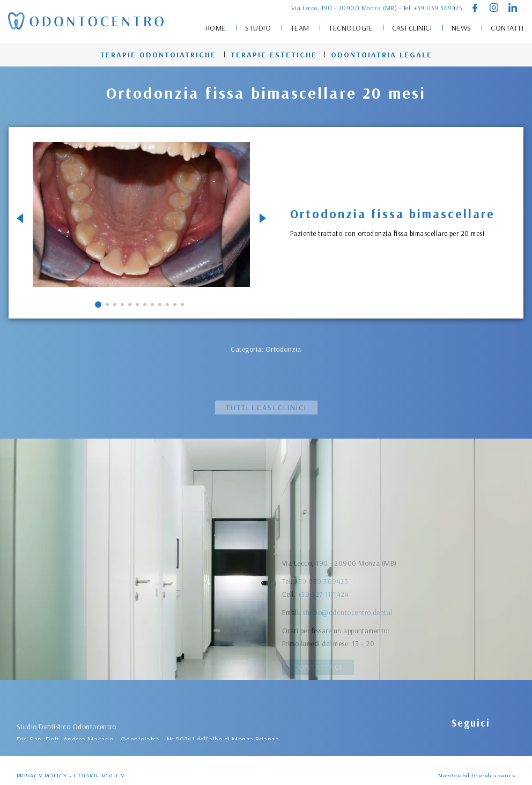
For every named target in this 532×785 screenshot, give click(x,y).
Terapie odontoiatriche (158, 55)
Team (300, 28)
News (461, 28)
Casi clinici (412, 28)
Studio (258, 28)
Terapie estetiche (274, 55)
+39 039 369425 (438, 8)
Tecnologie (350, 28)
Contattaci (318, 667)
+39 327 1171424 (323, 646)
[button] (98, 305)
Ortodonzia (283, 349)
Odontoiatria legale (382, 55)
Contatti (507, 28)
